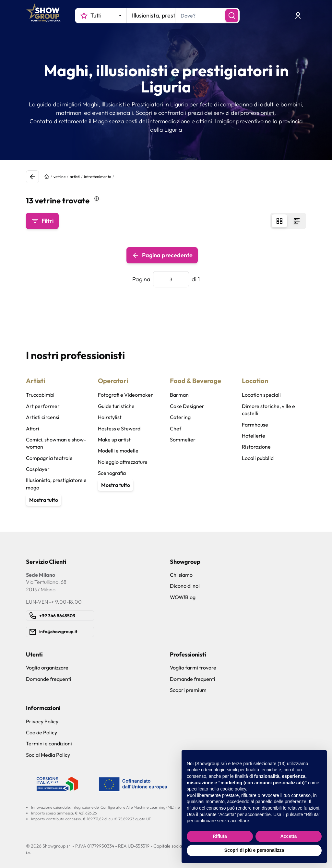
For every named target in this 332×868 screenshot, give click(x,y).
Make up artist (114, 440)
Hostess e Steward (119, 428)
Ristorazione (256, 447)
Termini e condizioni (49, 743)
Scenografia (112, 473)
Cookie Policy (41, 732)
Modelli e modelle (118, 451)
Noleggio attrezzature (123, 462)
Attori (33, 428)
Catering (180, 417)
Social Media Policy (48, 755)
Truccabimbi (40, 395)
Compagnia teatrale (49, 458)
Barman (179, 395)
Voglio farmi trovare (193, 668)
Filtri (42, 221)
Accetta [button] (289, 836)
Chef (176, 428)
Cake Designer (187, 406)
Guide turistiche (116, 406)
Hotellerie (254, 436)
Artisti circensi (43, 417)
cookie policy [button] (233, 789)
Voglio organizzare (47, 668)
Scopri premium (188, 690)
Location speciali (261, 395)
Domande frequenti (49, 679)
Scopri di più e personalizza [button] (254, 850)
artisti (75, 177)
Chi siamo (181, 575)
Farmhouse (255, 425)
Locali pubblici (258, 458)
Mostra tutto (44, 500)
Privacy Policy (42, 721)
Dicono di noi (185, 586)
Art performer (43, 406)
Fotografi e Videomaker (125, 395)
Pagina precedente (162, 255)
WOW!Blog (183, 597)
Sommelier (183, 440)
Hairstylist (110, 417)
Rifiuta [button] (220, 836)
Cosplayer (38, 469)
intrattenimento (98, 177)
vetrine (59, 177)
